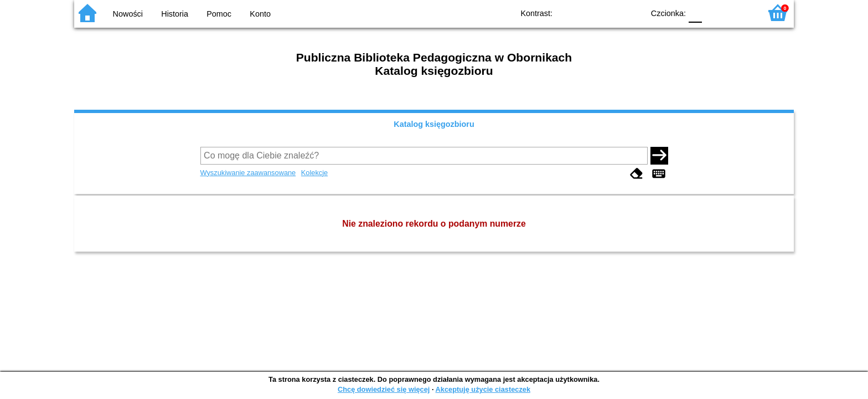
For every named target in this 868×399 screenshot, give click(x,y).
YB (610, 12)
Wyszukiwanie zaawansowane (248, 173)
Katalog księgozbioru (434, 124)
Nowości (128, 14)
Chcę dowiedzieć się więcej (384, 389)
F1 (714, 12)
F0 (695, 12)
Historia (175, 14)
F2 (740, 12)
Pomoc (219, 14)
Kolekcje (314, 173)
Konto (260, 14)
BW (587, 12)
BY (632, 12)
